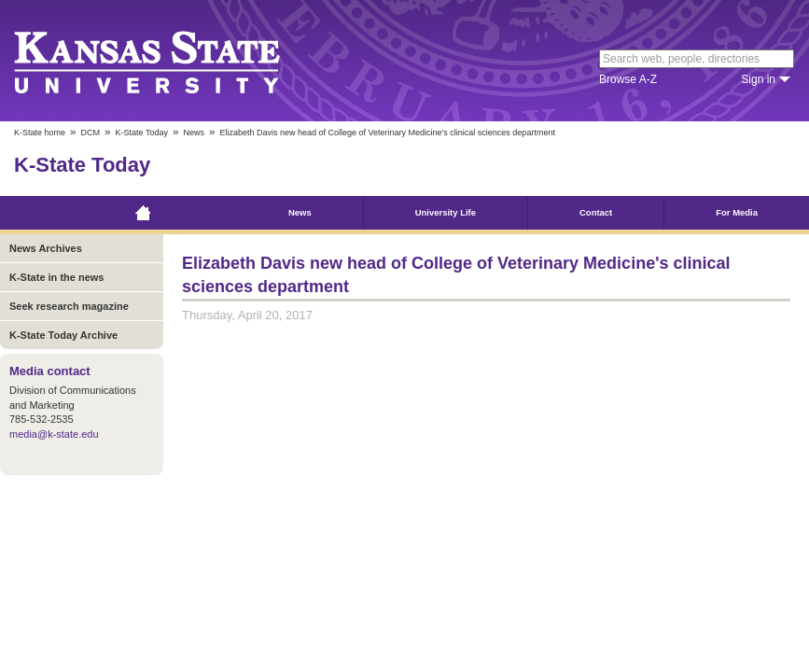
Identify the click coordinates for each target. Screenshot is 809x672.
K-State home (40, 133)
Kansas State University (170, 61)
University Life (446, 212)
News (194, 133)
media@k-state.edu (54, 434)
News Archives (46, 248)
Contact (596, 212)
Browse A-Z (628, 79)
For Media (737, 212)
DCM (91, 133)
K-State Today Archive (63, 335)
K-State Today (142, 133)
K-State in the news (56, 277)
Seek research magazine (69, 306)
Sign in (758, 79)
